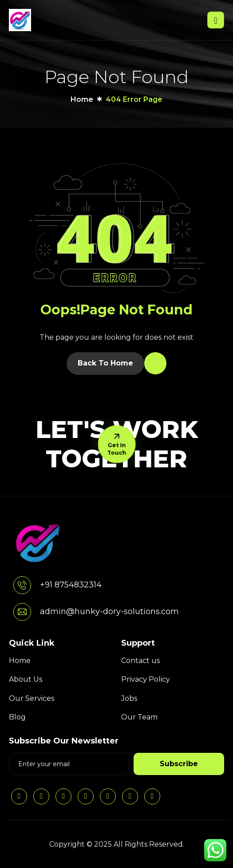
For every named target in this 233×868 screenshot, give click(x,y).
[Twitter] (63, 796)
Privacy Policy (146, 679)
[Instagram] (41, 796)
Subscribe (179, 764)
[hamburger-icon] (216, 20)
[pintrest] (108, 796)
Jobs (129, 698)
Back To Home (105, 363)
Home (20, 661)
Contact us (140, 661)
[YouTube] (152, 796)
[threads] (130, 796)
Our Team (139, 717)
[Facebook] (86, 796)
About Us (26, 679)
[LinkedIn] (19, 796)
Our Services (32, 698)
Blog (17, 717)
